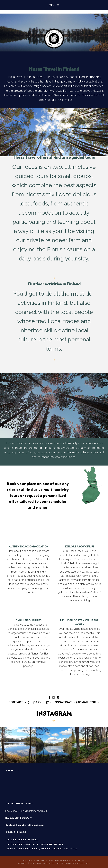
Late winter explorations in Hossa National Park (35, 844)
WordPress (78, 863)
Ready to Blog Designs (74, 861)
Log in (88, 863)
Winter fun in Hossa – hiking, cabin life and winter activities (42, 849)
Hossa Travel (54, 28)
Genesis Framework (61, 863)
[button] (18, 745)
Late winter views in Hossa (22, 840)
